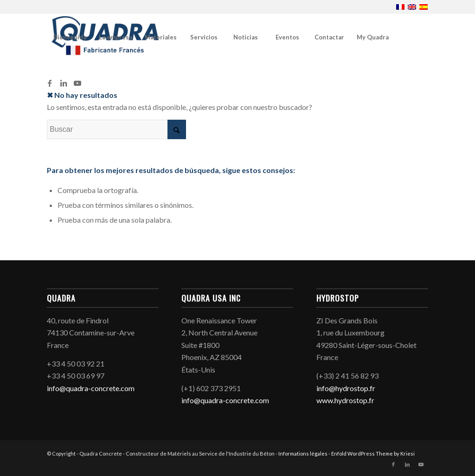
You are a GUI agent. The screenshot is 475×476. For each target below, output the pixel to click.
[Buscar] (116, 129)
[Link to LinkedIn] (64, 83)
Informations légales (303, 453)
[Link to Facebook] (50, 83)
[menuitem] (70, 37)
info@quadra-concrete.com (91, 388)
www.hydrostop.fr (345, 400)
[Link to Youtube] (77, 83)
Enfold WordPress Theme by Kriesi (373, 453)
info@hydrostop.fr (346, 388)
